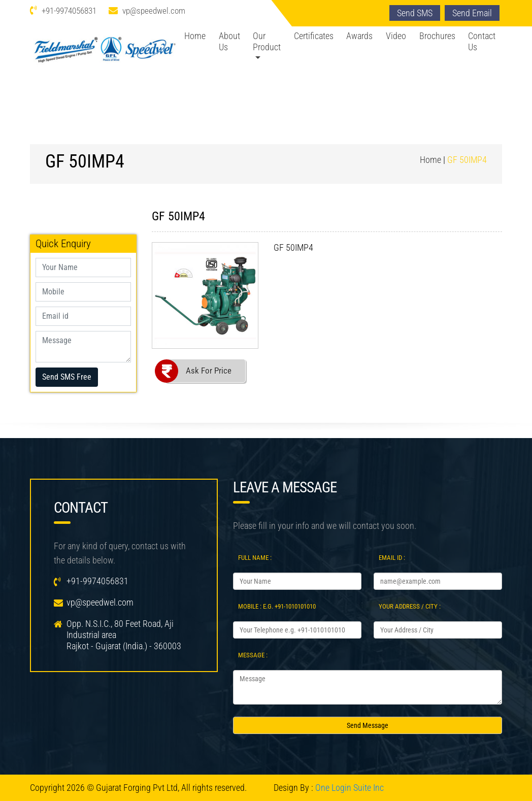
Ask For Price (209, 371)
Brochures (437, 36)
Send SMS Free (67, 377)
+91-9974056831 (69, 11)
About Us (229, 41)
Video (396, 36)
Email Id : (392, 558)
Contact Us (482, 41)
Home (195, 36)
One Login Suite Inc (350, 788)
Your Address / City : (410, 606)
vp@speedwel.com (154, 11)
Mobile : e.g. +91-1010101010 (277, 606)
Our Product (267, 41)
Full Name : (255, 558)
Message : (253, 655)
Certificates (314, 36)
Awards (359, 36)
